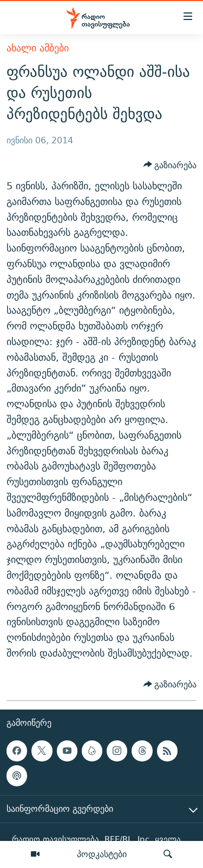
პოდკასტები (102, 854)
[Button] (170, 165)
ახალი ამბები (38, 48)
